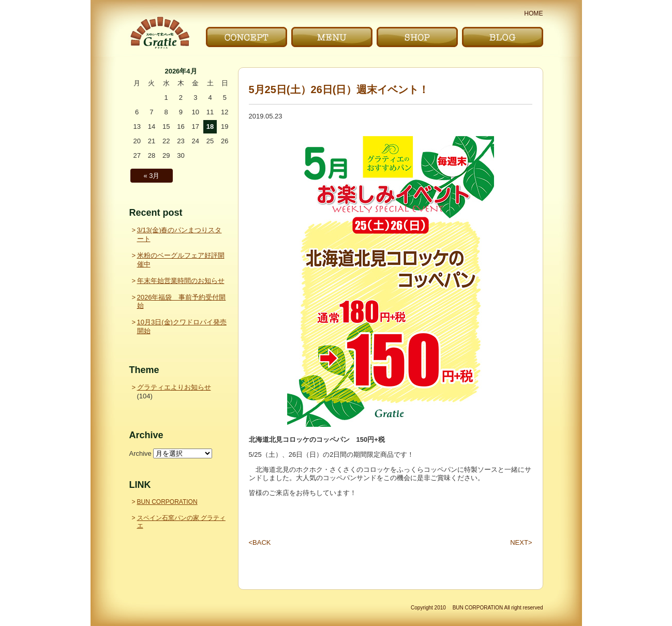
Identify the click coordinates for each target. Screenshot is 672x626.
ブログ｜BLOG (503, 37)
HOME (533, 13)
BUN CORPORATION (167, 502)
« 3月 (151, 176)
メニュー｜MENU (332, 37)
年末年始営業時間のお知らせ (181, 281)
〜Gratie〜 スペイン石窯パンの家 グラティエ (160, 33)
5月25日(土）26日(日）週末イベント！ (339, 90)
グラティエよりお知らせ (174, 387)
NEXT (521, 543)
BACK (260, 543)
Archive (140, 453)
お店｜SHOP (417, 37)
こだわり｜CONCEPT (247, 37)
